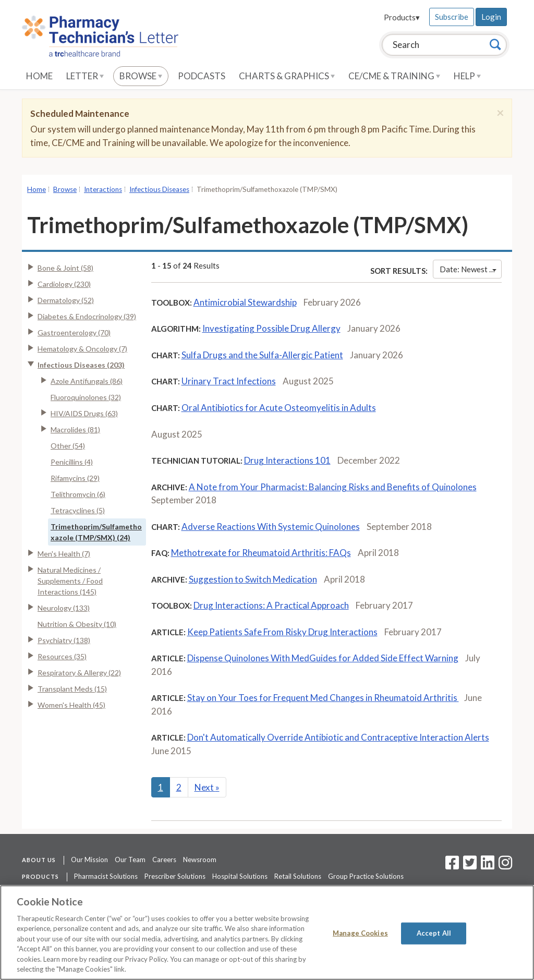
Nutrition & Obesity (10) (77, 624)
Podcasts (202, 76)
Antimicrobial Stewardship (245, 302)
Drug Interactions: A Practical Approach (271, 605)
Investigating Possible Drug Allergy (271, 328)
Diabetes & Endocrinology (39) (87, 316)
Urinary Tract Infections (229, 381)
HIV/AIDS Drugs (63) (84, 413)
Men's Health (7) (64, 554)
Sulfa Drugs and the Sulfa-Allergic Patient (262, 355)
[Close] (500, 113)
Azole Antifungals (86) (87, 381)
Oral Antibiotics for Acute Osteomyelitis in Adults (279, 408)
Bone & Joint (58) (65, 268)
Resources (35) (62, 656)
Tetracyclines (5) (78, 510)
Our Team (130, 860)
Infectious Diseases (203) (81, 365)
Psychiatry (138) (64, 640)
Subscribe (452, 17)
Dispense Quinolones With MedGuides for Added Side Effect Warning (323, 658)
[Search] (495, 44)
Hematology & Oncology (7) (82, 349)
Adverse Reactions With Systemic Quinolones (271, 527)
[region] (267, 933)
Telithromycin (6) (78, 494)
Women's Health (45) (71, 705)
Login (491, 17)
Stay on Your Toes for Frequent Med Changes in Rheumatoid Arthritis (323, 698)
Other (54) (68, 446)
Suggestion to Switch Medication (253, 579)
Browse (141, 76)
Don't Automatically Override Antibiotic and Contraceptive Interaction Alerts (338, 737)
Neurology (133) (64, 608)
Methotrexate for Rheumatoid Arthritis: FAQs (261, 553)
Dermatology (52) (66, 300)
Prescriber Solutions (175, 876)
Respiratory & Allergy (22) (79, 673)
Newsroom (200, 860)
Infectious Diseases (159, 189)
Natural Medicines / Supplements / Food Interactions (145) (70, 581)
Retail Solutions (298, 876)
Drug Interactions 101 (287, 460)
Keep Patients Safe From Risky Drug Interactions (282, 632)
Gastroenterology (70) (74, 332)
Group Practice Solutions (366, 876)
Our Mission (89, 860)
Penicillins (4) (72, 462)
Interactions (103, 189)
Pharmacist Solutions (106, 876)
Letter (85, 76)
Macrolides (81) (75, 429)
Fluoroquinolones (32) (86, 397)
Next (207, 787)
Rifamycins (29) (75, 478)
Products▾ (402, 17)
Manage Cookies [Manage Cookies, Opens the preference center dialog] (360, 933)
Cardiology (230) (64, 284)
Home (39, 76)
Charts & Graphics (287, 76)
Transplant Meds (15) (72, 689)
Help (467, 76)
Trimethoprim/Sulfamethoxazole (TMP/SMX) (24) (96, 532)
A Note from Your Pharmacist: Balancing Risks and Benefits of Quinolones (333, 487)
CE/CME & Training (394, 76)
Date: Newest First (471, 269)
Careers (164, 860)
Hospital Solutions (240, 876)
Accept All (434, 933)
